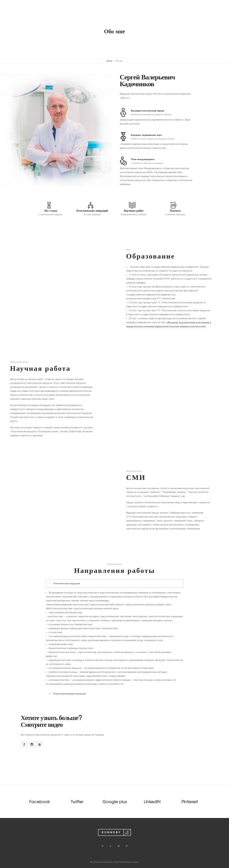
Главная (95, 13)
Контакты (164, 13)
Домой (109, 61)
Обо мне (113, 13)
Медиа (147, 13)
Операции (130, 13)
